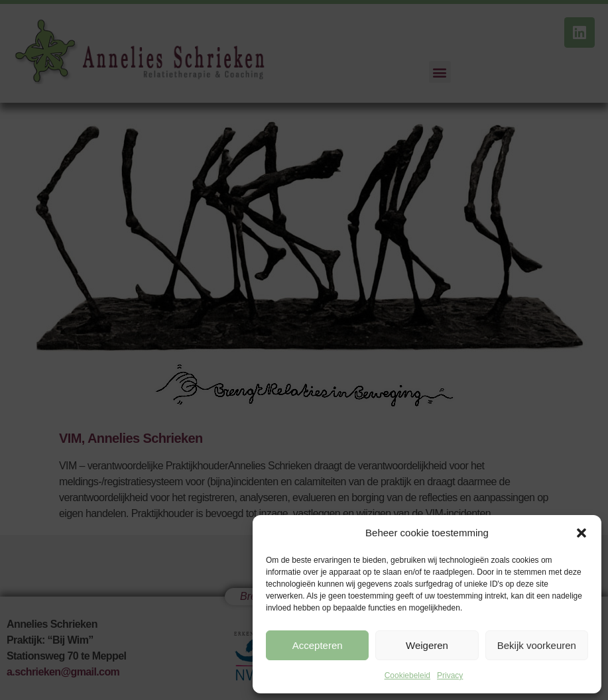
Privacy (450, 675)
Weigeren (427, 645)
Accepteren (318, 645)
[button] (581, 533)
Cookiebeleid (407, 675)
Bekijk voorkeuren (537, 645)
